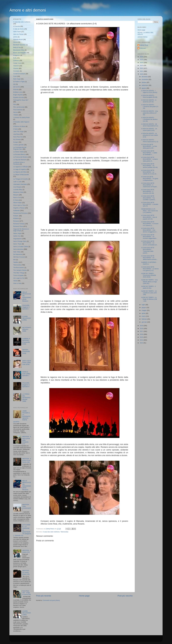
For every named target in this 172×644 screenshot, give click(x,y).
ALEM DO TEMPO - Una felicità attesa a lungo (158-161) (149, 282)
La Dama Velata (19, 152)
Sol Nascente (18, 254)
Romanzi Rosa (18, 226)
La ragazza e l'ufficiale (21, 167)
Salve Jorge (17, 233)
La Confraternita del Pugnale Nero (20, 148)
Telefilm (16, 262)
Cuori (15, 76)
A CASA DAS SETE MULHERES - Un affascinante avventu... (150, 258)
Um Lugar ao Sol (19, 278)
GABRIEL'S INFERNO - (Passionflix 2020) (26, 341)
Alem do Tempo (18, 34)
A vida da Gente (19, 29)
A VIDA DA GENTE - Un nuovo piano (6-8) (149, 130)
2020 (142, 74)
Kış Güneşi (17, 139)
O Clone (16, 200)
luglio (144, 305)
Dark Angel (17, 79)
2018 (142, 328)
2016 (142, 334)
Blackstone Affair (19, 50)
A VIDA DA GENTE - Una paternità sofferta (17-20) (150, 113)
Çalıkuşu (16, 60)
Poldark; (16, 216)
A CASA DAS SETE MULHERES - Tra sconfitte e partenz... (149, 198)
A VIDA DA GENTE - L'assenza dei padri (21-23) (150, 106)
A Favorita (17, 26)
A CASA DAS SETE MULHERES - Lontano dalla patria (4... (150, 159)
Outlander (17, 211)
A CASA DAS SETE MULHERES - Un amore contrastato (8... (150, 243)
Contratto (16, 71)
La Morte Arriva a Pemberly (19, 163)
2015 (142, 337)
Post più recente (44, 596)
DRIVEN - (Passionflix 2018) (26, 351)
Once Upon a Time (19, 205)
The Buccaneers (19, 268)
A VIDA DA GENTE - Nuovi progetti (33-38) (149, 96)
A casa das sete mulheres (51, 532)
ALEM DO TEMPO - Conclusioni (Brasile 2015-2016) (149, 275)
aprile (144, 313)
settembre (145, 85)
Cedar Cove (17, 63)
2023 (142, 65)
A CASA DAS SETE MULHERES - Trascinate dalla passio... (148, 250)
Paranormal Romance (20, 213)
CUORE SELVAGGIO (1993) (26, 318)
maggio (144, 310)
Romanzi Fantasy (19, 224)
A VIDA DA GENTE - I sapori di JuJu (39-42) (149, 92)
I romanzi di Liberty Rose (21, 117)
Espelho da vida (19, 97)
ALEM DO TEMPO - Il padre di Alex (148, 287)
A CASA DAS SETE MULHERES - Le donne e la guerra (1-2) (150, 269)
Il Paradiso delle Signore (21, 122)
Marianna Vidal (18, 192)
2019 (142, 326)
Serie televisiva (18, 249)
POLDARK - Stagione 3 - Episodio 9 (26, 385)
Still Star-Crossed (19, 257)
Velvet (15, 281)
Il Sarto (16, 129)
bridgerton (17, 55)
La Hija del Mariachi (20, 160)
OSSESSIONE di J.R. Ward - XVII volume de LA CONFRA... (150, 211)
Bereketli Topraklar (19, 45)
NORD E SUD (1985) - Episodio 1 (27, 374)
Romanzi (16, 221)
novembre (145, 79)
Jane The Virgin (18, 132)
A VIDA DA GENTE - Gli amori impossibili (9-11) (150, 125)
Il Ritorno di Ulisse (19, 126)
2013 (142, 343)
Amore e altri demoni (28, 10)
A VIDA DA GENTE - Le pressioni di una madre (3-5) (150, 135)
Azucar (16, 42)
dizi (14, 84)
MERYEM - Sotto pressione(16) (27, 507)
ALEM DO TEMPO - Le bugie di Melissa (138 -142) (149, 299)
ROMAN (16, 218)
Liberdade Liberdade (20, 184)
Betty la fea (17, 47)
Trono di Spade (18, 275)
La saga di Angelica (20, 169)
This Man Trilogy (19, 273)
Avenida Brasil (18, 39)
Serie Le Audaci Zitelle (21, 247)
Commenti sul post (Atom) (51, 600)
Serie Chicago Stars (20, 241)
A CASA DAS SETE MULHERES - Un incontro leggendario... (149, 237)
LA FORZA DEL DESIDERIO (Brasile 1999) (26, 398)
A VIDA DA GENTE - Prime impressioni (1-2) (150, 141)
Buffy (15, 58)
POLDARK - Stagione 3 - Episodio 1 (26, 307)
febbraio (145, 319)
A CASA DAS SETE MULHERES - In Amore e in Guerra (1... (150, 224)
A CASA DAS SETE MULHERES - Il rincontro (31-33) (148, 191)
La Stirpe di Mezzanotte (21, 175)
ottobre (144, 82)
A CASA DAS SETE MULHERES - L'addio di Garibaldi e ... (149, 153)
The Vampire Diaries (20, 270)
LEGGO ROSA (142, 37)
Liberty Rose (144, 45)
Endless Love (18, 92)
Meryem (16, 195)
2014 (142, 340)
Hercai (15, 112)
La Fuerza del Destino (21, 157)
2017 (142, 331)
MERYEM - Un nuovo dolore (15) (26, 572)
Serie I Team (17, 244)
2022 (142, 68)
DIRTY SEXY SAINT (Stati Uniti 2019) (27, 363)
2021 (142, 71)
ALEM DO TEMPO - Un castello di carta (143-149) (149, 293)
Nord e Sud (17, 197)
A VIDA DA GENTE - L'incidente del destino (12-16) (149, 119)
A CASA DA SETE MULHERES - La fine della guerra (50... (149, 146)
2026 (142, 57)
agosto (144, 88)
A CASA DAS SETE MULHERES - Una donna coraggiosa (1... (149, 230)
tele (14, 260)
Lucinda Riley (18, 190)
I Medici (16, 115)
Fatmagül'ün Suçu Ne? (21, 100)
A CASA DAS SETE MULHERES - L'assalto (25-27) (150, 204)
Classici (16, 68)
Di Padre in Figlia (19, 82)
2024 (142, 63)
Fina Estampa (18, 110)
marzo (144, 316)
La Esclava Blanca (19, 154)
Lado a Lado (17, 182)
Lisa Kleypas (17, 187)
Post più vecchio (125, 596)
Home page (84, 596)
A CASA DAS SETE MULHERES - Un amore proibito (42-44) (149, 166)
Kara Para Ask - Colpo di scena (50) (27, 593)
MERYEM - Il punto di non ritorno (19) (27, 460)
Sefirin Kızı (17, 236)
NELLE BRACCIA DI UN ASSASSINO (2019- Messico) (27, 297)
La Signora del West (20, 172)
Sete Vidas (17, 252)
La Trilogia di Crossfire (21, 179)
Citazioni (16, 66)
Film (15, 104)
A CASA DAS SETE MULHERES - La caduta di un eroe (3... (149, 172)
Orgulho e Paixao (19, 208)
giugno (144, 308)
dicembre (145, 77)
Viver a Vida (17, 283)
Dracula (16, 89)
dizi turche (17, 87)
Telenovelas (64, 532)
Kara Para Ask (18, 137)
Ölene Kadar (17, 203)
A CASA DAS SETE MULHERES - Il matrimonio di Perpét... (150, 185)
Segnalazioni (17, 239)
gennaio (144, 322)
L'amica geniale (18, 145)
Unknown (143, 48)
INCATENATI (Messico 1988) (27, 329)
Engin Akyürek (18, 95)
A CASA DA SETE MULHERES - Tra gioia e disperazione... (150, 178)
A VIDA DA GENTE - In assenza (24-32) (149, 101)
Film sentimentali (19, 107)
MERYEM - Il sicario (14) (27, 551)
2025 (142, 60)
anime (15, 37)
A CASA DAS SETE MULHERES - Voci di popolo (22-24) (149, 217)
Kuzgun (16, 142)
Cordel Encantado (19, 74)
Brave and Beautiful (20, 53)
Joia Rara (16, 134)
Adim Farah (17, 32)
